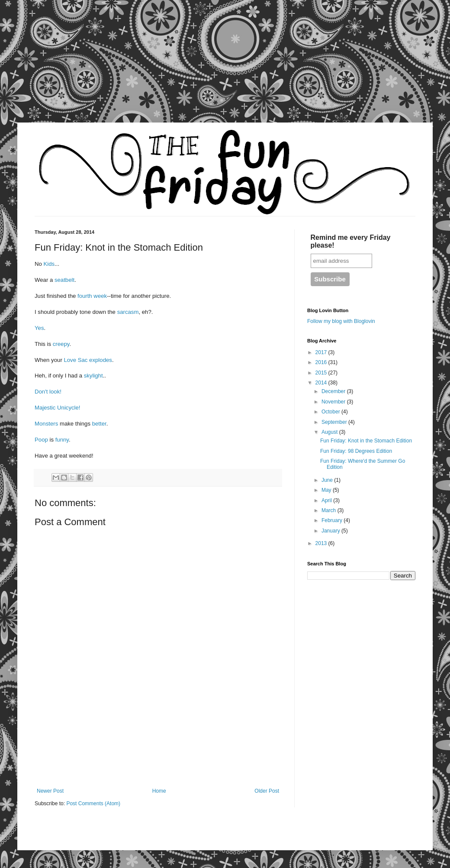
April (327, 500)
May (327, 490)
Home (159, 791)
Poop (42, 440)
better (99, 424)
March (329, 510)
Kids (49, 264)
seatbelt (64, 280)
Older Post (267, 791)
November (334, 402)
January (331, 531)
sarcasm (128, 312)
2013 (322, 543)
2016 (322, 362)
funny (62, 440)
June (328, 480)
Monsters (47, 424)
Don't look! (48, 392)
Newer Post (50, 791)
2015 (322, 373)
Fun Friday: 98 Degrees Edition (356, 451)
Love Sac (76, 360)
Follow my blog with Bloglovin (341, 321)
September (335, 422)
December (334, 391)
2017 (322, 352)
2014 (322, 383)
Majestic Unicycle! (58, 408)
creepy (61, 344)
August (330, 432)
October (331, 412)
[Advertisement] (82, 67)
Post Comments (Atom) (93, 803)
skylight (93, 376)
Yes (39, 328)
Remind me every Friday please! (351, 241)
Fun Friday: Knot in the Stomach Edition (366, 441)
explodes (101, 360)
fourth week (91, 296)
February (333, 520)
